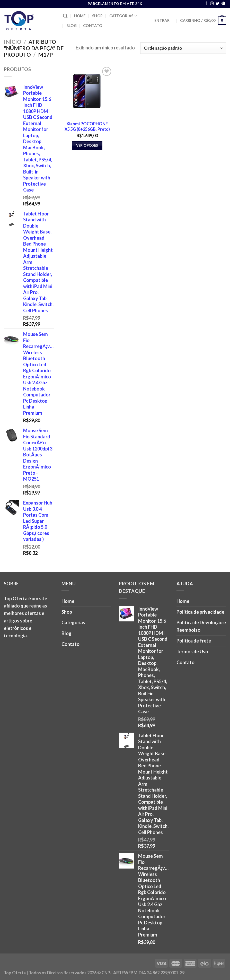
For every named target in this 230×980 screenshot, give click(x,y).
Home (80, 16)
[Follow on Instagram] (212, 4)
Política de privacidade (200, 612)
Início (13, 42)
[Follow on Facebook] (206, 4)
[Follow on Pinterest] (223, 4)
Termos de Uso (192, 652)
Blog (72, 26)
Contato (93, 26)
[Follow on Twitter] (218, 4)
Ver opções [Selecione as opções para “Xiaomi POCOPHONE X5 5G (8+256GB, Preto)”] (87, 145)
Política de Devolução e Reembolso (201, 626)
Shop (97, 16)
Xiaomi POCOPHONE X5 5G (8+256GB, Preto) (87, 126)
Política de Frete (194, 641)
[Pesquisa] (65, 16)
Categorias (123, 16)
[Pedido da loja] (183, 48)
